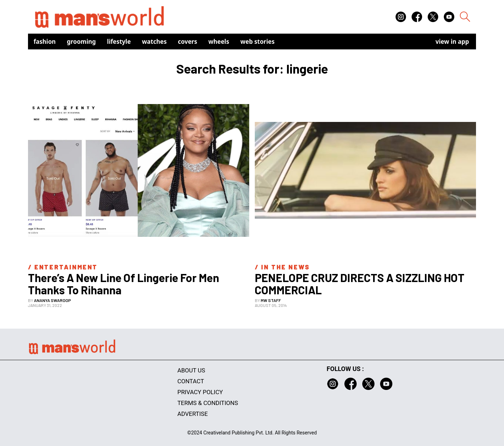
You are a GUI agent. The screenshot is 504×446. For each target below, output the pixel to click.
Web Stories (258, 42)
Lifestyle (119, 42)
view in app (452, 42)
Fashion (45, 42)
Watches (155, 42)
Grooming (81, 42)
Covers (187, 42)
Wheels (219, 42)
